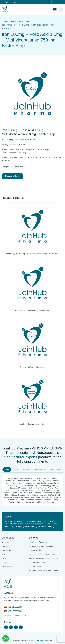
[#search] (61, 10)
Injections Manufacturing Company (43, 558)
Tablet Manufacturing (38, 542)
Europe (26, 469)
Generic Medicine (36, 550)
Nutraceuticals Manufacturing (41, 546)
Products (12, 21)
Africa (7, 469)
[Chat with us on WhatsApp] (6, 638)
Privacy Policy (7, 566)
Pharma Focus (35, 566)
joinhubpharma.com (44, 641)
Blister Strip (23, 21)
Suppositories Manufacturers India (43, 554)
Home (4, 21)
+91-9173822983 (15, 607)
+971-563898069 (15, 611)
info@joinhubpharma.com (15, 615)
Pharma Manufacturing (39, 562)
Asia (16, 469)
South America (56, 469)
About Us (5, 542)
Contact (5, 562)
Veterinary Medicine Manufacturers (43, 570)
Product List (6, 550)
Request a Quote (12, 176)
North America (39, 469)
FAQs (4, 558)
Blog (4, 554)
